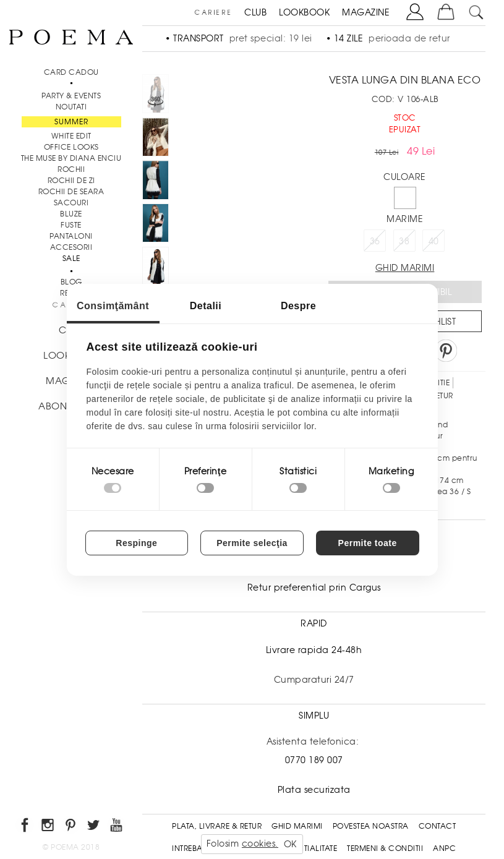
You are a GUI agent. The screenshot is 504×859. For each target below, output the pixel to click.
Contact (438, 826)
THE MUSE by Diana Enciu (71, 158)
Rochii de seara (71, 192)
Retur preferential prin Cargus (314, 588)
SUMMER (71, 122)
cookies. (260, 844)
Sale (71, 259)
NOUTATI (71, 107)
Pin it (446, 351)
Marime (405, 219)
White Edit (71, 136)
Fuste (71, 225)
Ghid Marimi (297, 826)
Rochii (71, 169)
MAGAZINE (366, 12)
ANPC (444, 848)
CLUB (255, 12)
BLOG (71, 282)
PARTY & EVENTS (71, 96)
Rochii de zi (71, 181)
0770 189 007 (314, 760)
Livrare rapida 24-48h (314, 650)
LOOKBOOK (304, 12)
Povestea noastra (371, 826)
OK (290, 844)
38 (404, 241)
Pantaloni (71, 236)
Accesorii (71, 247)
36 (375, 241)
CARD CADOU (71, 72)
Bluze (71, 214)
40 (434, 241)
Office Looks (71, 147)
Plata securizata (314, 790)
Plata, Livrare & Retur (217, 826)
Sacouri (71, 203)
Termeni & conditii (385, 848)
